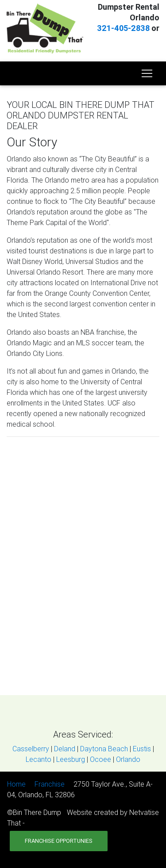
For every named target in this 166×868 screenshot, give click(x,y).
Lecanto (39, 759)
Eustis (142, 749)
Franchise (50, 784)
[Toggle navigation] (147, 73)
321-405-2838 (123, 28)
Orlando (128, 759)
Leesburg (71, 759)
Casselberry (31, 749)
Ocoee (100, 759)
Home (16, 784)
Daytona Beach (104, 749)
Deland (65, 749)
